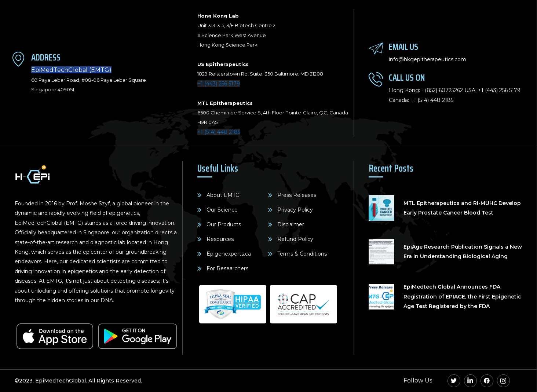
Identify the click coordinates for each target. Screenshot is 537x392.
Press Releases (297, 195)
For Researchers (227, 268)
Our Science (222, 210)
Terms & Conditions (302, 254)
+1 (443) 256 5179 (219, 84)
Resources (220, 239)
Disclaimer (291, 224)
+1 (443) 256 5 (495, 90)
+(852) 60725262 (442, 90)
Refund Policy (295, 239)
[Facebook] (487, 381)
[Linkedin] (470, 381)
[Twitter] (454, 381)
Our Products (224, 224)
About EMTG (223, 195)
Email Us (403, 47)
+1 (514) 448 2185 (219, 132)
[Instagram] (503, 381)
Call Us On (407, 78)
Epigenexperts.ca (229, 254)
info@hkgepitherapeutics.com (428, 59)
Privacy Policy (295, 210)
